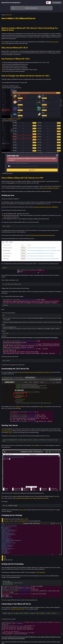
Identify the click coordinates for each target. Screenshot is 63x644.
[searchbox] (31, 8)
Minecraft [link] (9, 15)
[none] (11, 3)
